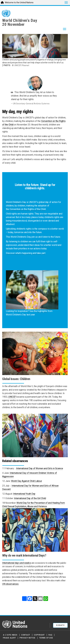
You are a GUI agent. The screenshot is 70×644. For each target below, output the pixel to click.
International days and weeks (17, 563)
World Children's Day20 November (20, 22)
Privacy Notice (27, 638)
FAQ (50, 635)
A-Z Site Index (10, 635)
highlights (42, 311)
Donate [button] (60, 625)
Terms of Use (46, 638)
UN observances (10, 584)
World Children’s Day (16, 202)
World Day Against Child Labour (27, 481)
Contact (26, 635)
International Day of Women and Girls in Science (40, 468)
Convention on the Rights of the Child (28, 209)
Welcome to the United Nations (19, 2)
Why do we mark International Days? (24, 555)
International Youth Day (24, 494)
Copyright (39, 635)
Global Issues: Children (16, 379)
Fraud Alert (9, 638)
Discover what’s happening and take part (26, 253)
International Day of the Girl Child (30, 498)
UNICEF (12, 397)
